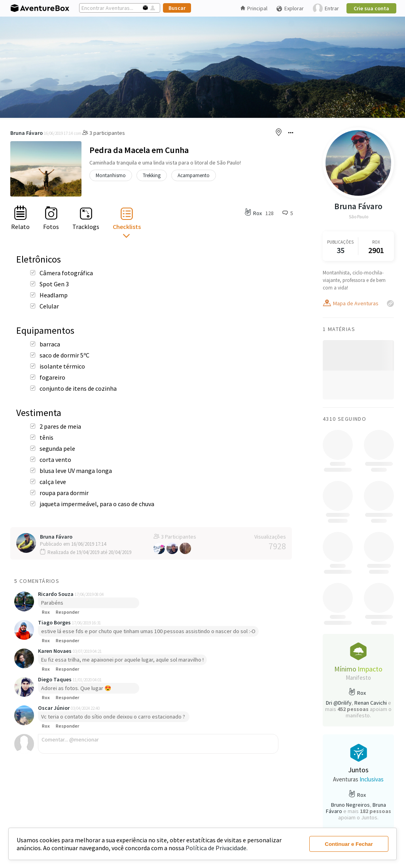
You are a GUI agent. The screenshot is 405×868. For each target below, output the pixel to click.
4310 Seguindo (344, 419)
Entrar (326, 9)
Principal (254, 8)
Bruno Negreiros (350, 805)
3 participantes (104, 133)
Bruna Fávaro (26, 133)
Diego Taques (55, 679)
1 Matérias (339, 329)
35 (341, 250)
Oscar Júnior (54, 708)
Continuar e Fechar (349, 844)
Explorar (290, 9)
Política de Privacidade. (217, 848)
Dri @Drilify (339, 703)
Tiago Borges (55, 622)
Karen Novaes (55, 651)
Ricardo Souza (56, 594)
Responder (67, 612)
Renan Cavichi (371, 703)
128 (270, 213)
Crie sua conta (371, 8)
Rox (46, 612)
